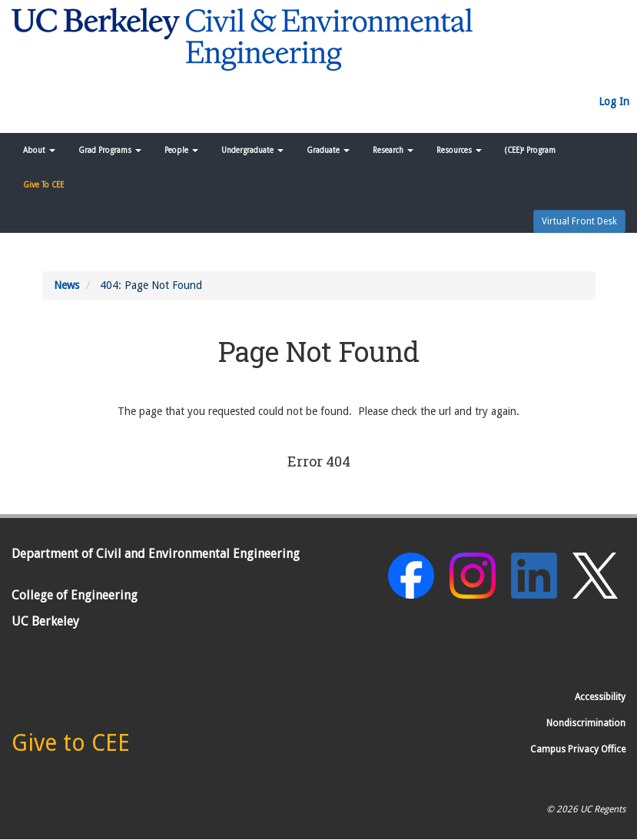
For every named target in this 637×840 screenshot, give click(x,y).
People (181, 150)
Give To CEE (43, 185)
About (39, 150)
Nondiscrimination (586, 723)
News (66, 285)
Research (393, 150)
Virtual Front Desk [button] (579, 221)
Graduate (328, 150)
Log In (614, 101)
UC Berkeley (45, 621)
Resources (459, 150)
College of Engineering (75, 595)
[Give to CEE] (71, 747)
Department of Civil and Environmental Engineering (156, 554)
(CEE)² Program (530, 150)
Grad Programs (110, 150)
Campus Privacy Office (578, 749)
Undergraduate (252, 150)
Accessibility (600, 697)
